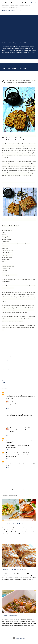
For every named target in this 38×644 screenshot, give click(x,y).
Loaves (25, 378)
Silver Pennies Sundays (7, 368)
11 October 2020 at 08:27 (21, 412)
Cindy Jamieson (14, 401)
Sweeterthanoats (10, 462)
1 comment (9, 56)
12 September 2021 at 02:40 (22, 462)
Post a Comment (11, 629)
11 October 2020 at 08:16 (22, 393)
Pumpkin (30, 378)
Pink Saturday (5, 360)
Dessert (21, 378)
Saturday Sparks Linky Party (8, 366)
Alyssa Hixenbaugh (10, 393)
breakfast (15, 378)
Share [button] (3, 56)
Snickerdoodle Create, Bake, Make (9, 370)
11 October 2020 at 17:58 (18, 439)
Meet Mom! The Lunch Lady (8, 11)
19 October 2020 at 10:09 (24, 401)
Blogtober (9, 378)
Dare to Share (5, 362)
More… (20, 11)
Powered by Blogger (19, 638)
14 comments (10, 537)
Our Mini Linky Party (6, 364)
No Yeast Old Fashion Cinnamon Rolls (14, 570)
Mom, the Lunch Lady (14, 3)
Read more (33, 537)
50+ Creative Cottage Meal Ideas (13, 524)
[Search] (32, 3)
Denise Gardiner (10, 412)
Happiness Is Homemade (7, 372)
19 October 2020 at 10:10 (24, 428)
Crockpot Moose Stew (9, 616)
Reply (8, 409)
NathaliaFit (9, 439)
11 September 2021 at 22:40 (22, 453)
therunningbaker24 (10, 453)
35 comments (10, 583)
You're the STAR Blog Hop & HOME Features (17, 43)
